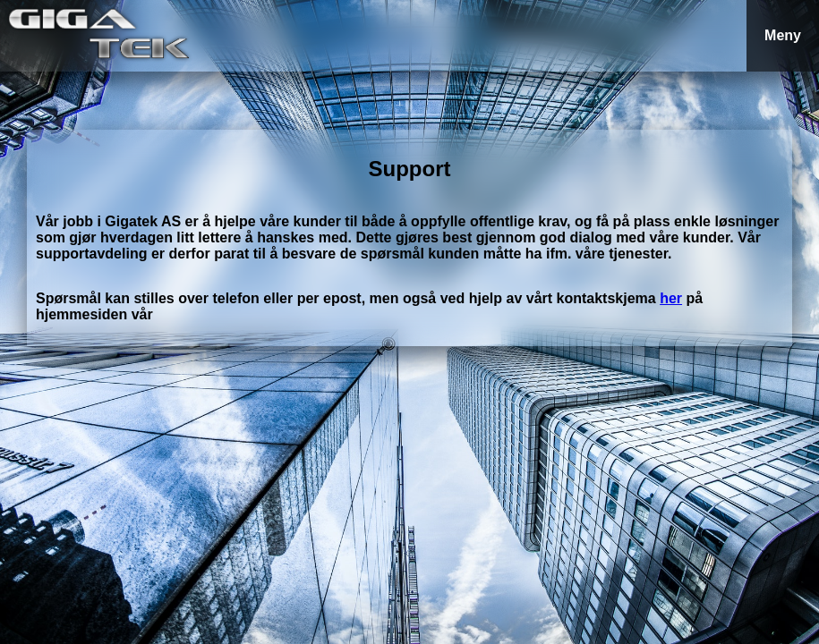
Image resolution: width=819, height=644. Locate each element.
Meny (783, 35)
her (671, 298)
